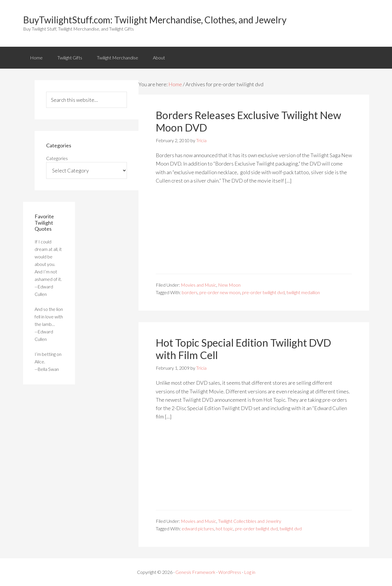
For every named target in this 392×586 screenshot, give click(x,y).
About (159, 58)
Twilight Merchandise (118, 58)
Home (36, 58)
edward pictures (198, 528)
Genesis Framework (195, 572)
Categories (57, 158)
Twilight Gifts (70, 58)
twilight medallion (303, 292)
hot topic (225, 528)
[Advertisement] (254, 233)
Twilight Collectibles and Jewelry (250, 521)
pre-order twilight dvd (263, 292)
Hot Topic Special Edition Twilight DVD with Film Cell (243, 349)
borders (190, 292)
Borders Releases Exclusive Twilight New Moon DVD (248, 121)
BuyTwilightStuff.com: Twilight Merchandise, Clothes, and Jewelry (155, 20)
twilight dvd (291, 528)
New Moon (229, 285)
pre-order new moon (220, 292)
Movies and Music (199, 285)
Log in (250, 572)
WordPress (230, 572)
